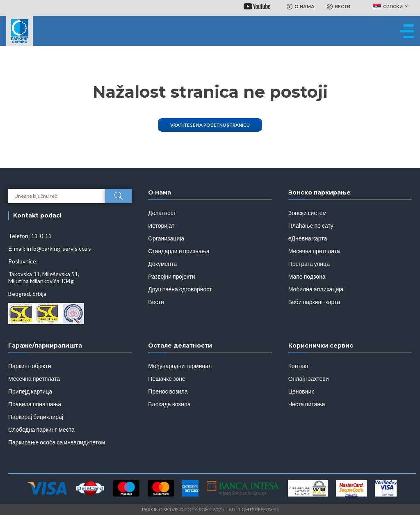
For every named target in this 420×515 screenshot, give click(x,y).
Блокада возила (169, 404)
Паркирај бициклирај (36, 417)
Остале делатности (180, 346)
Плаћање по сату (311, 225)
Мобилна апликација (316, 289)
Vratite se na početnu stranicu (210, 125)
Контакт (299, 366)
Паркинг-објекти (30, 366)
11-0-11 (41, 236)
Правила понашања (35, 404)
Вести (156, 302)
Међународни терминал (180, 366)
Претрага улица (309, 264)
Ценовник (301, 391)
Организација (166, 238)
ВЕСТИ (339, 7)
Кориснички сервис (321, 346)
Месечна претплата (314, 251)
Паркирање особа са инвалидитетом (57, 442)
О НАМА (301, 7)
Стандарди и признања (179, 251)
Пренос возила (168, 391)
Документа (162, 264)
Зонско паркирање (320, 192)
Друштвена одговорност (180, 289)
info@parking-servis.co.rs (59, 248)
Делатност (162, 213)
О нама (160, 192)
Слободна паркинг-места (41, 429)
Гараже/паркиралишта (45, 346)
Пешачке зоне (167, 379)
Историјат (161, 225)
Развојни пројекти (171, 276)
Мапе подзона (307, 276)
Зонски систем (307, 213)
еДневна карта (308, 238)
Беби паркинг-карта (314, 302)
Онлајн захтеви (309, 379)
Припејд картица (30, 391)
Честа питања (307, 404)
